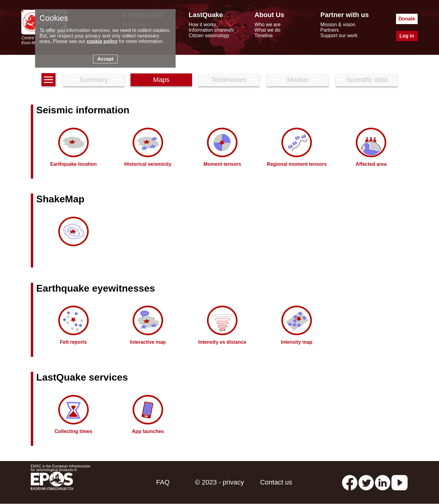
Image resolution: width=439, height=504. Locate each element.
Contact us (276, 482)
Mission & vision (338, 25)
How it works (203, 25)
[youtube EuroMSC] (400, 482)
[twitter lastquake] (366, 482)
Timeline (264, 35)
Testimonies (229, 80)
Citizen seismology (209, 35)
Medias (298, 80)
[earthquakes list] (48, 80)
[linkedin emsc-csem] (383, 482)
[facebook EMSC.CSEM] (350, 482)
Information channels (211, 30)
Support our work (339, 35)
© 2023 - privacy (220, 482)
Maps (161, 80)
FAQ (163, 482)
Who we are (268, 25)
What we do (267, 30)
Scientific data (367, 80)
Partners (330, 30)
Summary (94, 80)
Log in (407, 36)
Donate (407, 19)
